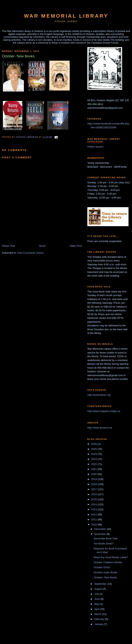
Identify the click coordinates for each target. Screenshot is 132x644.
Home (42, 246)
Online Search (95, 147)
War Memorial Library (66, 16)
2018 (94, 484)
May (97, 604)
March (98, 614)
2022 (94, 464)
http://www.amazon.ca (100, 428)
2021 (94, 469)
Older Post (76, 246)
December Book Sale (106, 538)
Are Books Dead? (103, 544)
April (97, 609)
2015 (94, 499)
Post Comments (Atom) (31, 253)
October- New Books (105, 577)
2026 (94, 444)
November (101, 534)
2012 (94, 514)
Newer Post (8, 246)
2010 (94, 525)
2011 (94, 519)
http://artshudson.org (99, 395)
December (101, 529)
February (100, 619)
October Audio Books (105, 572)
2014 (94, 504)
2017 (94, 489)
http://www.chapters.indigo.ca (104, 411)
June (97, 599)
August (99, 589)
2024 (94, 454)
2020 (94, 474)
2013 (94, 509)
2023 (94, 459)
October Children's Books (108, 562)
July (97, 594)
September (101, 584)
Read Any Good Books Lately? (111, 557)
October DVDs (102, 567)
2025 (94, 449)
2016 (94, 494)
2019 (94, 479)
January (99, 624)
